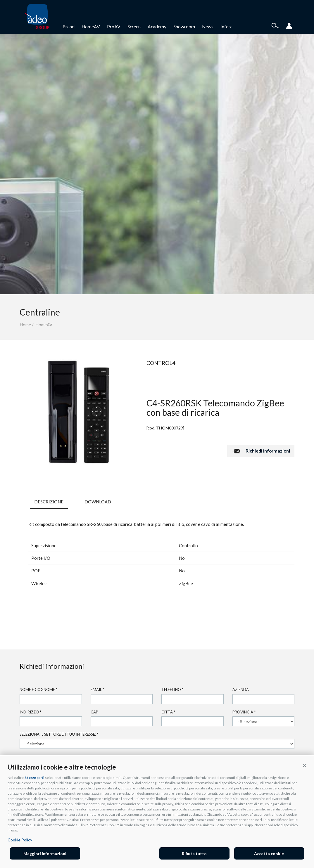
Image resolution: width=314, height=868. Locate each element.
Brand (69, 27)
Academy (157, 27)
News (208, 27)
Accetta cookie (269, 854)
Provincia (244, 712)
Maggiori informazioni (45, 854)
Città (168, 712)
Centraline (40, 312)
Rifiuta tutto (194, 854)
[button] (304, 765)
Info (226, 27)
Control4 (161, 363)
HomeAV (91, 27)
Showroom (184, 27)
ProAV (114, 27)
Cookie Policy (20, 840)
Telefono (172, 689)
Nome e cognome (38, 689)
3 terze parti (34, 778)
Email (97, 689)
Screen (134, 27)
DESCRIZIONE (49, 502)
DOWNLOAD (98, 502)
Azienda (241, 689)
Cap (94, 712)
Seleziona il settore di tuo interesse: (59, 734)
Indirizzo (30, 712)
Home (25, 325)
